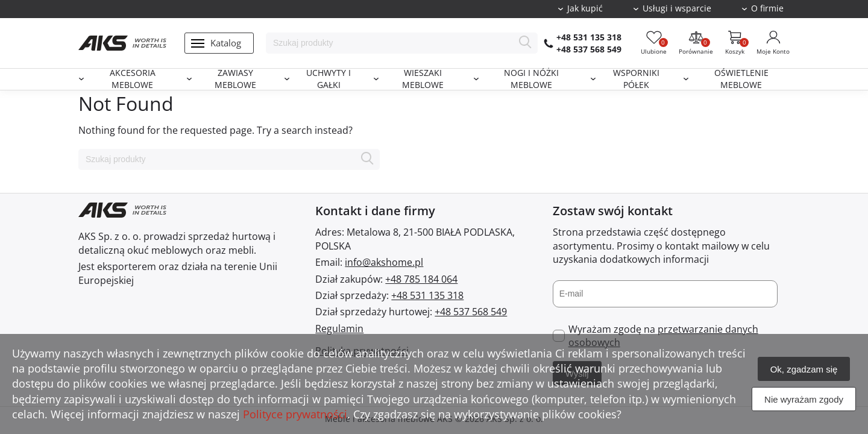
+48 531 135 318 (589, 37)
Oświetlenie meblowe (741, 79)
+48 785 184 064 (421, 279)
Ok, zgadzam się (804, 369)
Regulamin (339, 329)
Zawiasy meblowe (235, 79)
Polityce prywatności (295, 414)
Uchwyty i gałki (329, 79)
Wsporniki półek (636, 79)
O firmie (767, 8)
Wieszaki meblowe (423, 79)
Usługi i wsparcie (677, 8)
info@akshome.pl (384, 262)
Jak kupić (585, 8)
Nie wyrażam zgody (804, 399)
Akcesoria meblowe (133, 79)
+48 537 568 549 (589, 49)
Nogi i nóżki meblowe (531, 79)
